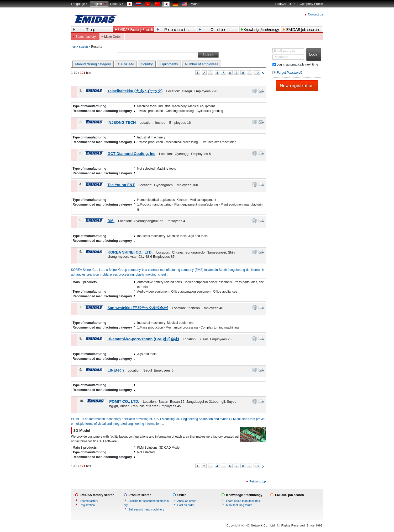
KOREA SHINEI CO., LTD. (130, 252)
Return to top (258, 481)
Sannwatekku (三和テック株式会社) (138, 308)
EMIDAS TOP (285, 4)
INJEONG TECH (122, 122)
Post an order (186, 505)
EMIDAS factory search (97, 495)
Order (182, 495)
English (97, 4)
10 (257, 73)
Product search (140, 495)
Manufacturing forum (239, 505)
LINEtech (116, 370)
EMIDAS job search (290, 495)
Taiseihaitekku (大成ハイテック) (135, 91)
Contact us (315, 14)
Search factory (86, 37)
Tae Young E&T (121, 185)
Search (83, 47)
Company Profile (311, 4)
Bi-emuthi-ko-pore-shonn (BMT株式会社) (143, 339)
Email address (284, 51)
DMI (111, 221)
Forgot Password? (290, 73)
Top (73, 47)
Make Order (112, 37)
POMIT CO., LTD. (124, 401)
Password (281, 57)
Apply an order (187, 501)
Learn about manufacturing (243, 501)
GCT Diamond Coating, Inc (132, 154)
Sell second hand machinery (146, 509)
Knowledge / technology (244, 495)
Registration (87, 505)
